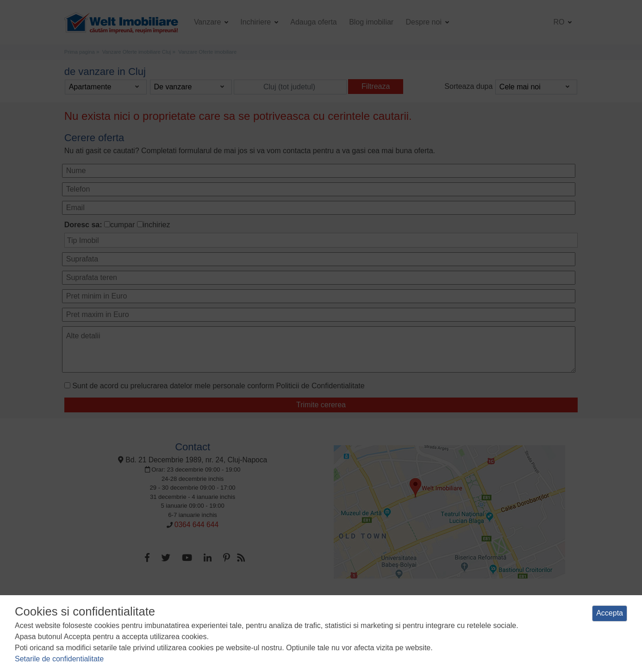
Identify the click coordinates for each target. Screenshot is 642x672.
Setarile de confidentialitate (59, 659)
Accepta (610, 613)
